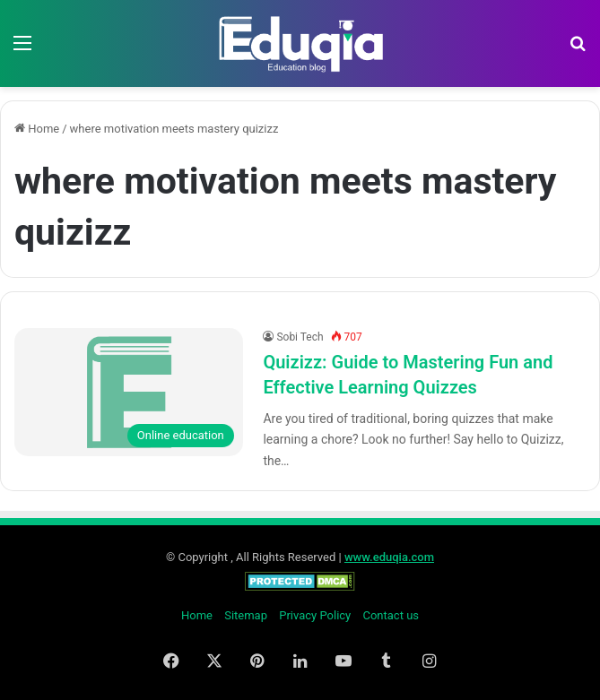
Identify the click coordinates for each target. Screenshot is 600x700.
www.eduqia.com (389, 557)
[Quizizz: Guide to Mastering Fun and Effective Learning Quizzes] (129, 393)
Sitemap (246, 615)
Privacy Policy (315, 615)
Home (37, 129)
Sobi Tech (300, 337)
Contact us (391, 615)
